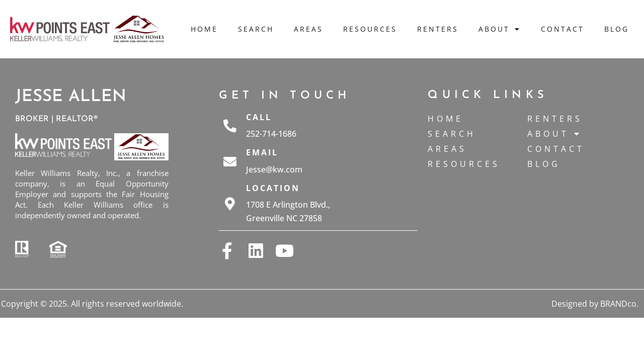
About (500, 29)
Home (204, 29)
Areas (308, 29)
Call (259, 117)
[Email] (230, 161)
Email (262, 152)
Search (256, 29)
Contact (562, 29)
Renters (438, 29)
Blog (617, 29)
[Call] (230, 126)
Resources (370, 29)
